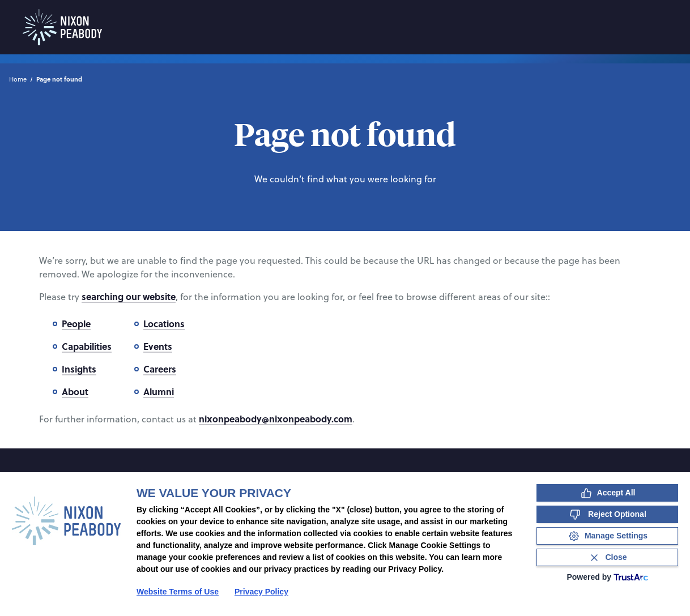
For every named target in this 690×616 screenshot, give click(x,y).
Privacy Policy (261, 592)
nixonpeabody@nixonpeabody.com (276, 419)
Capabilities (87, 346)
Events (158, 346)
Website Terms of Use (178, 592)
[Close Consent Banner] (607, 557)
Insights (79, 369)
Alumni (159, 392)
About (75, 392)
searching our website (129, 296)
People (76, 324)
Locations (164, 324)
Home (18, 79)
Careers (160, 369)
